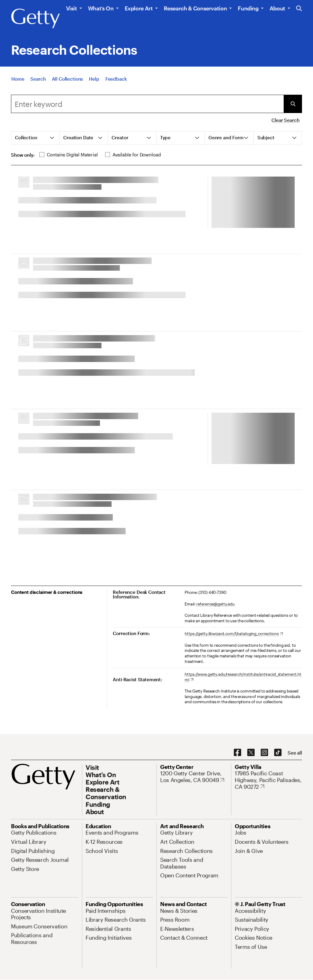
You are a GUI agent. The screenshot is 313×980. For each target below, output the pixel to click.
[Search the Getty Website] (299, 9)
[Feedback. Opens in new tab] (116, 79)
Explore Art (139, 8)
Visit (72, 8)
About (277, 8)
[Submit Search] (293, 104)
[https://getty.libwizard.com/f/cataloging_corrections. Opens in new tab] (234, 634)
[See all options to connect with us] (295, 753)
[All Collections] (68, 79)
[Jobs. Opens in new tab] (241, 832)
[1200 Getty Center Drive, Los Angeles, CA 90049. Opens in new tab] (194, 777)
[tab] (35, 138)
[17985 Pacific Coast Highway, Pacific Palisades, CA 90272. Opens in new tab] (268, 780)
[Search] (38, 79)
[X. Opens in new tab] (251, 753)
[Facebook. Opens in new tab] (238, 753)
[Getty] (35, 19)
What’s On (101, 8)
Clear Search (285, 120)
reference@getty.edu (215, 604)
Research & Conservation (195, 8)
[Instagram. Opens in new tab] (264, 753)
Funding (248, 8)
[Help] (94, 79)
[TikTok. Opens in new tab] (278, 753)
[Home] (18, 79)
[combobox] (147, 104)
